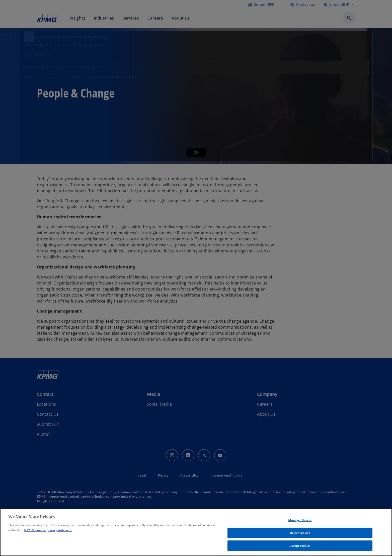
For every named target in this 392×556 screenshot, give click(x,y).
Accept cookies (300, 546)
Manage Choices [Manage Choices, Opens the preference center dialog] (300, 520)
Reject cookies (300, 533)
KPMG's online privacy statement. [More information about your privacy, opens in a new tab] (48, 530)
